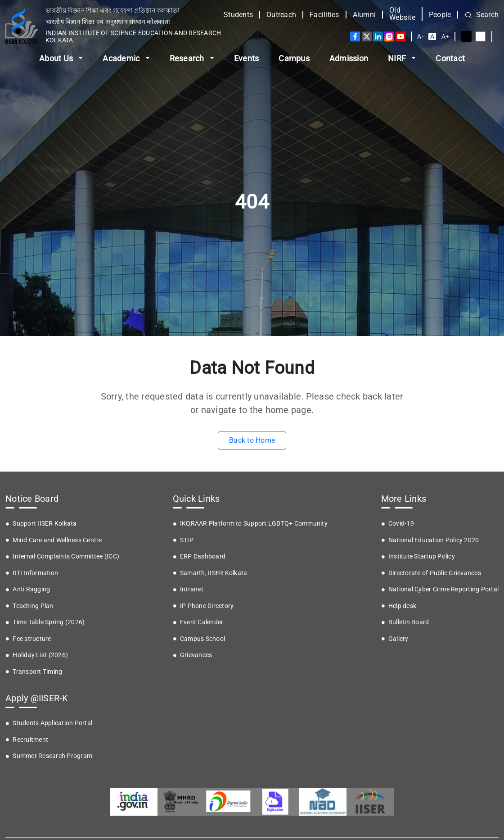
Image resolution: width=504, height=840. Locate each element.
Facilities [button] (324, 15)
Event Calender (202, 622)
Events (247, 58)
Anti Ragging (31, 589)
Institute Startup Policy (422, 556)
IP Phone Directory (207, 606)
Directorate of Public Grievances (435, 573)
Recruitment (30, 740)
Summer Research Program (52, 756)
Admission (349, 58)
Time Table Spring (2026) (49, 622)
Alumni (364, 15)
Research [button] (188, 58)
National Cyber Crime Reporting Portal (443, 589)
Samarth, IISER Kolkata (214, 573)
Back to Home (252, 440)
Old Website (402, 14)
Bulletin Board (409, 622)
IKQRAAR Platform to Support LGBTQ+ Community (254, 523)
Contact (450, 58)
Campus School (202, 639)
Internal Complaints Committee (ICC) (66, 556)
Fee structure (32, 639)
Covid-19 (401, 523)
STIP (187, 540)
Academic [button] (122, 58)
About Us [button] (57, 58)
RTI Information (35, 573)
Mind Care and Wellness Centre (57, 540)
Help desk (402, 606)
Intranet (192, 589)
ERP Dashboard (203, 556)
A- (420, 36)
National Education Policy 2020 (434, 540)
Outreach (281, 15)
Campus (294, 58)
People (440, 15)
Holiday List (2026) (40, 655)
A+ (445, 36)
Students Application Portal (52, 723)
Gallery (398, 639)
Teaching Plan (33, 606)
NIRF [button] (398, 58)
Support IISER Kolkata (45, 523)
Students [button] (238, 15)
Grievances (196, 655)
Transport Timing (37, 672)
